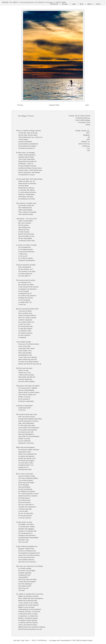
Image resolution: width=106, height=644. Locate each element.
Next (87, 105)
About (90, 4)
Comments (54, 4)
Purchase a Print (84, 122)
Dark (82, 4)
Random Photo (54, 105)
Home (98, 4)
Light (74, 4)
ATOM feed (43, 640)
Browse (65, 4)
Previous (20, 105)
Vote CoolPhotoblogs (83, 120)
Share (88, 125)
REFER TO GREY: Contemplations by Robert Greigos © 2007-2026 (34, 2)
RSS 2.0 (35, 640)
